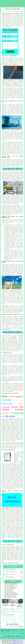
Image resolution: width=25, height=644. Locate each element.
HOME (10, 7)
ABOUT (15, 7)
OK (22, 643)
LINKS (13, 7)
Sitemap (3, 630)
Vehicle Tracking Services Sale (10, 563)
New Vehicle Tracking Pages (12, 630)
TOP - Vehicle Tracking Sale (8, 615)
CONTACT (18, 7)
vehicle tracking (9, 58)
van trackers (7, 437)
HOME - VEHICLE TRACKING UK (12, 624)
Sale (20, 335)
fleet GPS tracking (18, 462)
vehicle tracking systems (17, 426)
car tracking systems (16, 469)
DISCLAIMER (22, 7)
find (5, 546)
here (3, 561)
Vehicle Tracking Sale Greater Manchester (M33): (13, 14)
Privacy (22, 633)
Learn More (16, 643)
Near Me (7, 631)
